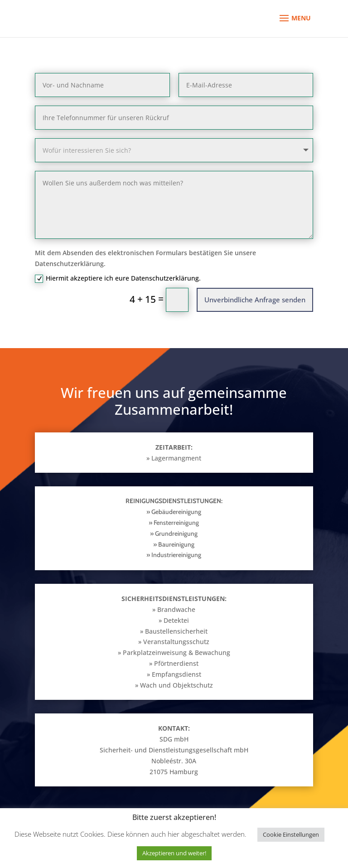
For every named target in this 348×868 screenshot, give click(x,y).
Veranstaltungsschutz (176, 642)
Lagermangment (176, 458)
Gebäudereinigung (176, 512)
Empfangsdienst (176, 674)
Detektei (176, 620)
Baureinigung (176, 544)
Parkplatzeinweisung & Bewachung (176, 652)
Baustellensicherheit (176, 631)
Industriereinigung (176, 555)
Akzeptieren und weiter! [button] (174, 853)
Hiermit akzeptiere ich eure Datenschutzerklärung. (118, 278)
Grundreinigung (176, 533)
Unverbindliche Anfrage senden (255, 300)
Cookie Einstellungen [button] (291, 834)
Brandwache (176, 609)
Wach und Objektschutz (176, 685)
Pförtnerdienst (176, 663)
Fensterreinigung (176, 523)
